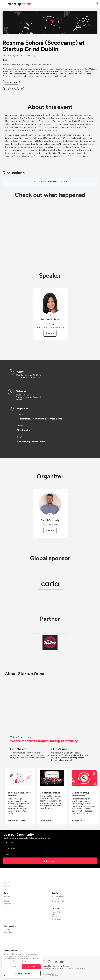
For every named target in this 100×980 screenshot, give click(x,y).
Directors (7, 906)
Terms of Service (49, 966)
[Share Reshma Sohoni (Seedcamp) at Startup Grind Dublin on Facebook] (5, 89)
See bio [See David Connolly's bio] (50, 531)
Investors (7, 897)
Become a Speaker (59, 901)
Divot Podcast (57, 919)
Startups (7, 901)
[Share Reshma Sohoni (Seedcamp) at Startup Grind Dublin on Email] (22, 89)
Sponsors (7, 904)
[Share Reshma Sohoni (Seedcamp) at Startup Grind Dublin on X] (11, 89)
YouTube (55, 917)
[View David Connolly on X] (50, 515)
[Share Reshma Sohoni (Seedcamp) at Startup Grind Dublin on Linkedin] (16, 89)
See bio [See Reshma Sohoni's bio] (50, 333)
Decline (12, 967)
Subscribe (49, 861)
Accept (31, 967)
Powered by (50, 975)
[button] (97, 3)
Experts (6, 899)
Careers (7, 930)
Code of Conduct (63, 966)
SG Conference (58, 897)
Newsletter (56, 912)
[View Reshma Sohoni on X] (50, 315)
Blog (54, 914)
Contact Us (8, 932)
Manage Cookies (22, 973)
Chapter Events (58, 899)
